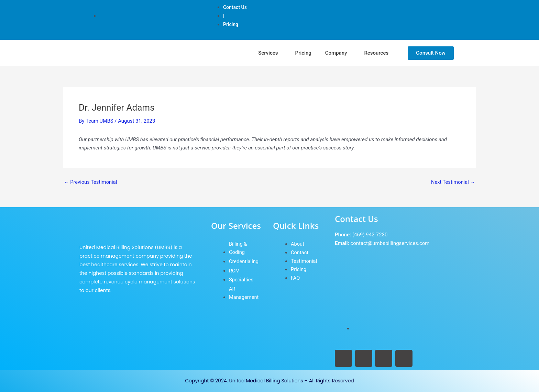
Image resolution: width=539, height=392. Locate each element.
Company (336, 53)
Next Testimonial (453, 182)
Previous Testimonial (91, 182)
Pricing (303, 53)
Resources (376, 53)
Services (268, 53)
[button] (270, 53)
